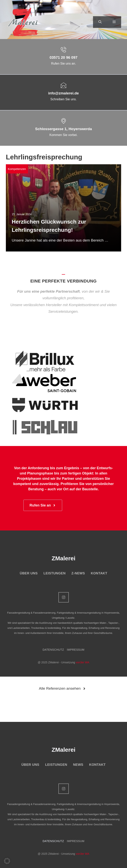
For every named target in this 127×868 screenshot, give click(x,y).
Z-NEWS (78, 573)
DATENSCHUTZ (53, 650)
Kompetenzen (17, 169)
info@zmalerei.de (64, 93)
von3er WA (83, 662)
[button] (100, 22)
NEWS (78, 765)
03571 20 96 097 (64, 57)
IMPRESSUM (76, 650)
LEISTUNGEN (55, 573)
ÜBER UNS (29, 573)
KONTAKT (99, 573)
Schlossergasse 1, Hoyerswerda (63, 129)
